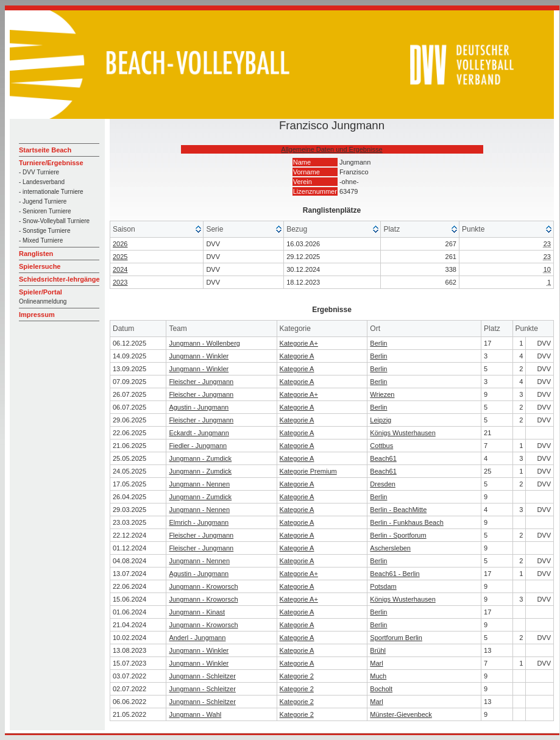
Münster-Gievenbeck (401, 714)
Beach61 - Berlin (395, 574)
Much (378, 676)
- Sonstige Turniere (45, 231)
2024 (120, 269)
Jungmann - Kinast (197, 612)
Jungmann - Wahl (195, 714)
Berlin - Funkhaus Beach (406, 522)
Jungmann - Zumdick (200, 458)
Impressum (37, 315)
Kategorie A (297, 356)
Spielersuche (40, 266)
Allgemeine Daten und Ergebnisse (331, 149)
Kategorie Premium (308, 471)
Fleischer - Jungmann (201, 382)
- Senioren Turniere (45, 211)
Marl (376, 663)
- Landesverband (42, 182)
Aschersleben (390, 548)
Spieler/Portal (41, 292)
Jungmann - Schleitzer (202, 676)
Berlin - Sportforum (398, 535)
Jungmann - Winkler (199, 356)
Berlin (378, 343)
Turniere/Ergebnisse (51, 163)
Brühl (378, 650)
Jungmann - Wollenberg (204, 343)
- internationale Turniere (51, 192)
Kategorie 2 (297, 676)
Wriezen (382, 394)
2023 (120, 282)
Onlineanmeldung (43, 301)
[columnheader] (157, 229)
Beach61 (383, 458)
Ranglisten (36, 254)
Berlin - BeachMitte (398, 510)
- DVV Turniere (39, 172)
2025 (120, 257)
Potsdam (383, 586)
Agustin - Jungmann (199, 407)
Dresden (383, 484)
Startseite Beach (45, 150)
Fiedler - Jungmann (198, 446)
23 (547, 244)
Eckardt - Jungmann (199, 433)
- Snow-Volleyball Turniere (54, 221)
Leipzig (381, 420)
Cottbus (381, 446)
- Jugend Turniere (43, 201)
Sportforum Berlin (396, 638)
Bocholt (381, 689)
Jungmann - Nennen (199, 484)
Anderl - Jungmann (197, 638)
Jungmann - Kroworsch (203, 586)
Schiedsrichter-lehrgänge (59, 279)
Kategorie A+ (299, 343)
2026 (120, 244)
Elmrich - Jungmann (199, 522)
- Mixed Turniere (41, 240)
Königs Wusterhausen (402, 433)
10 (547, 269)
